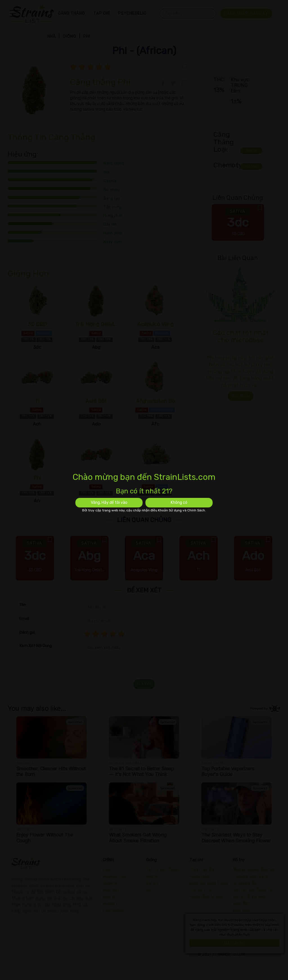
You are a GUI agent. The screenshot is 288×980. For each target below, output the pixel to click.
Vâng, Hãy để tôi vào (109, 503)
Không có (179, 503)
